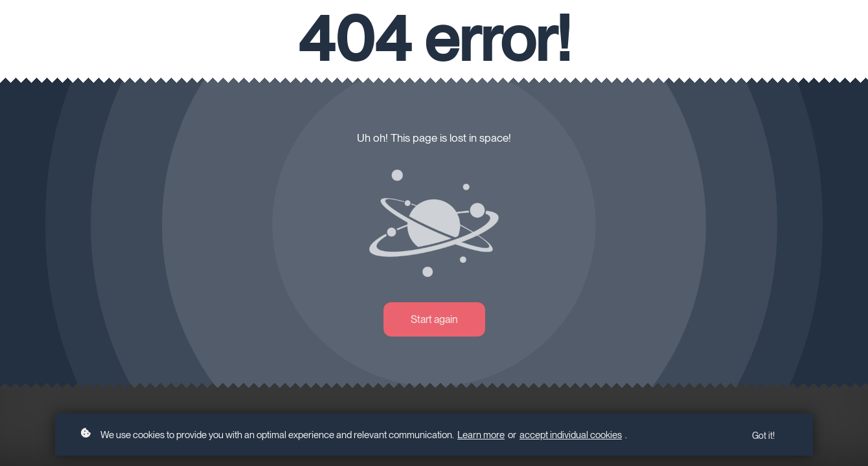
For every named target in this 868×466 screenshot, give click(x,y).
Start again (434, 319)
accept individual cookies (571, 435)
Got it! (763, 436)
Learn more (481, 435)
